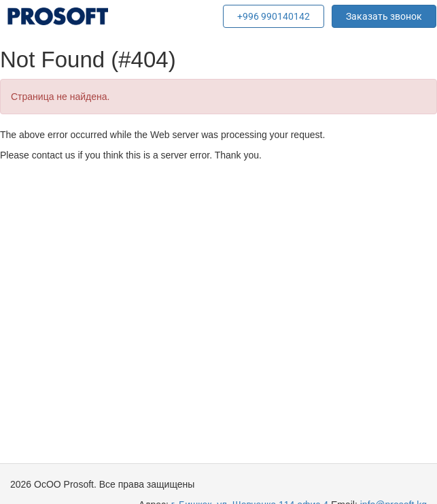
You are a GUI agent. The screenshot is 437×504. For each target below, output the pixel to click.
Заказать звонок (384, 16)
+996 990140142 (274, 16)
